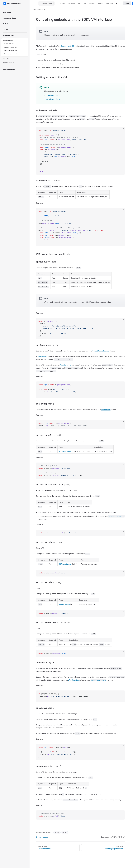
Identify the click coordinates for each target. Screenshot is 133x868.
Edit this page (42, 837)
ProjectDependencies (101, 351)
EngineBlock (43, 356)
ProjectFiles (106, 410)
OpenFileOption (65, 451)
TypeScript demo (53, 95)
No (65, 832)
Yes (57, 832)
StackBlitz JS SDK (68, 46)
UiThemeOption (65, 564)
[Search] (46, 3)
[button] (19, 12)
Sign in (127, 3)
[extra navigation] (117, 3)
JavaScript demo (53, 99)
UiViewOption (64, 604)
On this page (39, 10)
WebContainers (66, 365)
